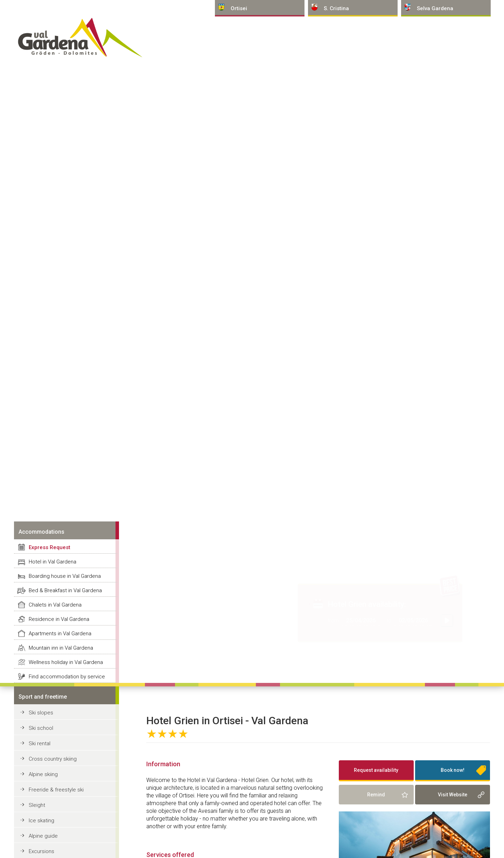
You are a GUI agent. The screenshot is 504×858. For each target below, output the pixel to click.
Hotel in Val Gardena (52, 562)
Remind (376, 795)
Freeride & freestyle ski (56, 790)
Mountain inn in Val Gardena (61, 648)
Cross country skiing (53, 759)
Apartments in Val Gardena (60, 634)
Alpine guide (43, 836)
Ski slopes (41, 713)
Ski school (41, 728)
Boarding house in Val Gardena (65, 576)
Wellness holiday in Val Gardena (66, 662)
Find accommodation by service (67, 677)
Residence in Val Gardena (59, 619)
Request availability (376, 770)
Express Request (50, 547)
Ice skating (41, 821)
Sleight (37, 805)
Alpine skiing (43, 774)
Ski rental (40, 743)
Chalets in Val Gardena (55, 605)
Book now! (453, 770)
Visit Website (453, 795)
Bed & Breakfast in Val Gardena (65, 590)
